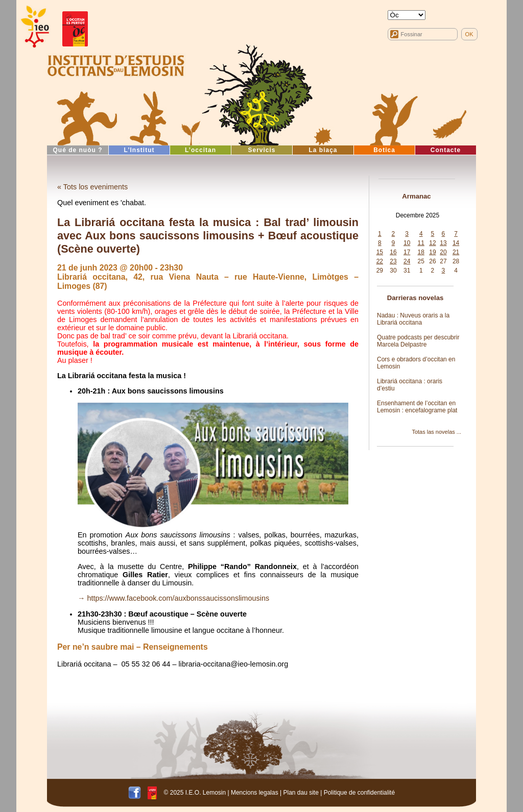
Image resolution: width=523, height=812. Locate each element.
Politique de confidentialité (359, 793)
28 (456, 261)
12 (432, 243)
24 (407, 261)
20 (443, 252)
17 (407, 252)
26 (432, 261)
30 (393, 270)
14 (456, 243)
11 (421, 243)
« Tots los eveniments (92, 187)
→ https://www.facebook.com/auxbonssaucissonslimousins (173, 598)
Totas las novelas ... (436, 432)
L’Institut (139, 150)
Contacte (446, 150)
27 (443, 261)
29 (380, 270)
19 (432, 252)
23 (393, 261)
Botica (384, 150)
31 (407, 270)
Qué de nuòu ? (78, 150)
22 (380, 261)
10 (407, 243)
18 (421, 252)
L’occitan (200, 150)
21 (456, 252)
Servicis (261, 150)
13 (443, 243)
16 (393, 252)
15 (380, 252)
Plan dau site (301, 793)
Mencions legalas (255, 793)
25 (421, 261)
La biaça (323, 150)
